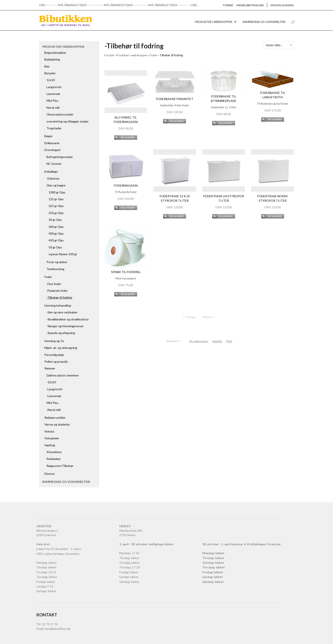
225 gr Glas (56, 206)
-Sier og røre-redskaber (62, 312)
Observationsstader (60, 114)
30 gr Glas (55, 220)
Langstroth (54, 87)
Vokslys (49, 431)
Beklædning (52, 59)
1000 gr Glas (57, 192)
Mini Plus (52, 101)
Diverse (49, 474)
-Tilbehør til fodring (59, 297)
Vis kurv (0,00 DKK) (282, 5)
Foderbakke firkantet (175, 99)
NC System (54, 164)
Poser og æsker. (57, 262)
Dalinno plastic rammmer (63, 375)
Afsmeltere (54, 452)
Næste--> (210, 317)
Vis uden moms (199, 341)
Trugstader (54, 128)
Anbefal (217, 341)
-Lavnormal (54, 396)
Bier (47, 66)
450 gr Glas (56, 240)
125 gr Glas (56, 199)
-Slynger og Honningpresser (65, 326)
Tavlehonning (55, 269)
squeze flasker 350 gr (63, 254)
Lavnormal (53, 94)
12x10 (51, 80)
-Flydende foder (57, 291)
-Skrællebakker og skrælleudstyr (68, 319)
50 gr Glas (55, 247)
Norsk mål (53, 108)
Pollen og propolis (56, 361)
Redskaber (54, 459)
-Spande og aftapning (61, 333)
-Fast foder (54, 284)
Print (229, 341)
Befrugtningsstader (60, 157)
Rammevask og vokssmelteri (264, 22)
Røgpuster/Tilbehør (60, 466)
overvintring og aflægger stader (68, 121)
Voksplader (52, 438)
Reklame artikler (55, 418)
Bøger (49, 136)
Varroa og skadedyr (57, 424)
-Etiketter (53, 178)
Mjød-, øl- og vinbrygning (61, 348)
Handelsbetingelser (250, 5)
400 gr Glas (56, 233)
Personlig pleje (54, 355)
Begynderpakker (55, 53)
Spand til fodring (126, 272)
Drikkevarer (52, 143)
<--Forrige (189, 317)
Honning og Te (54, 341)
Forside (228, 5)
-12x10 (51, 382)
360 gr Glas (56, 227)
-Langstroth (54, 389)
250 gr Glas (56, 213)
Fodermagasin (126, 185)
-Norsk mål (54, 410)
